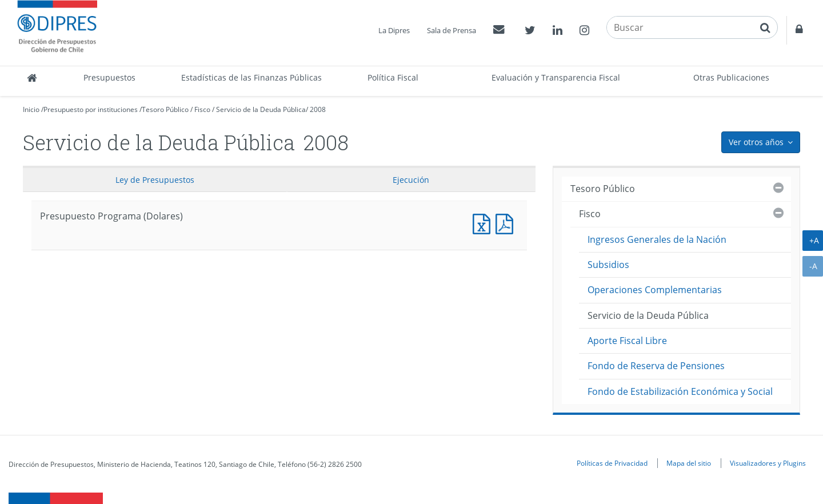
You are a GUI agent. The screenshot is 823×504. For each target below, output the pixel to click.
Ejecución (411, 180)
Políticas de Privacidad (612, 463)
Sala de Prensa (452, 30)
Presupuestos (109, 77)
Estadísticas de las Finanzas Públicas (251, 77)
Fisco (202, 109)
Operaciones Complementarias (655, 290)
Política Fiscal (393, 77)
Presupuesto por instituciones (91, 109)
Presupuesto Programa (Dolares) (484, 223)
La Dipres (394, 30)
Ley (155, 180)
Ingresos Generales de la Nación (657, 239)
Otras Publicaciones (731, 77)
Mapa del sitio (689, 463)
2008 (318, 109)
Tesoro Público (165, 109)
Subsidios (608, 265)
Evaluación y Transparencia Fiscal (556, 77)
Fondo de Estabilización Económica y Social (680, 391)
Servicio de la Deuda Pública (261, 109)
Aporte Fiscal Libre (627, 341)
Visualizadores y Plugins (768, 463)
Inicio (31, 109)
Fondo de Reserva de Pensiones (656, 366)
